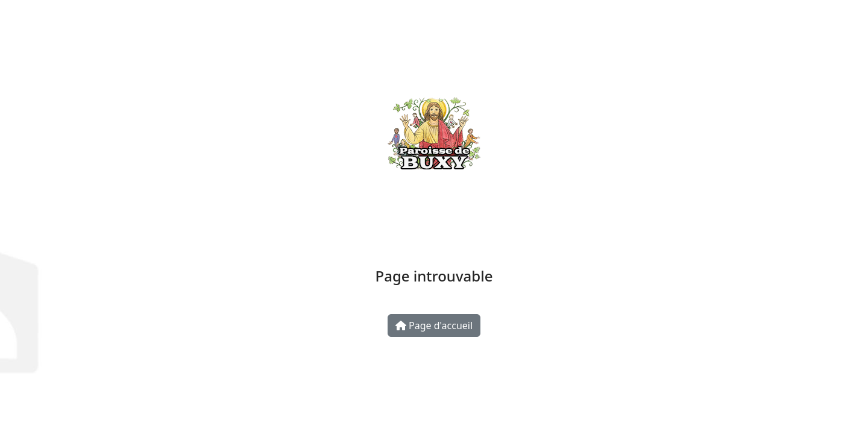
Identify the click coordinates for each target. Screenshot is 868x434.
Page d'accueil (434, 325)
